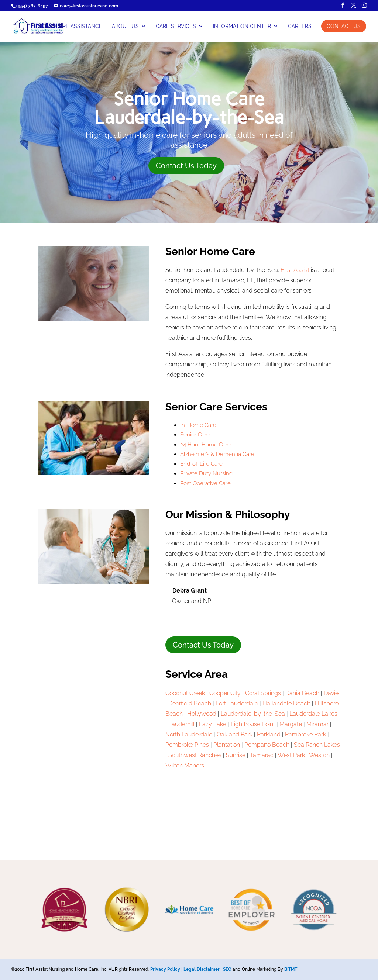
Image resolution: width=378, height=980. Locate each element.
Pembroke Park (305, 734)
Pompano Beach (267, 745)
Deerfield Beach (190, 703)
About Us (125, 26)
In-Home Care (198, 425)
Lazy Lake (213, 724)
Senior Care (195, 435)
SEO (227, 969)
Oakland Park (235, 734)
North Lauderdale (189, 734)
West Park (291, 755)
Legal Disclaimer (202, 969)
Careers (300, 26)
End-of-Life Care (201, 464)
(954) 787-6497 (32, 6)
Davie (331, 693)
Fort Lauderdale (237, 703)
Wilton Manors (185, 765)
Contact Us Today (186, 166)
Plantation (227, 745)
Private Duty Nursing (206, 473)
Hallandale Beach (286, 703)
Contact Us (344, 26)
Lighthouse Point (253, 724)
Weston (319, 755)
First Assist (295, 270)
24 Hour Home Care (205, 445)
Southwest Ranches (195, 755)
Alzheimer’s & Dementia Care (217, 454)
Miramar (317, 724)
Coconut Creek (185, 693)
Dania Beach (302, 693)
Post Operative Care (205, 483)
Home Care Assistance (70, 26)
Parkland (269, 734)
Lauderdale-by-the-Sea (253, 714)
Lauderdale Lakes (313, 714)
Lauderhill (181, 724)
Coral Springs (263, 693)
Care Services (176, 26)
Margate (291, 724)
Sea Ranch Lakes (317, 745)
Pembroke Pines (187, 745)
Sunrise (236, 755)
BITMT (291, 969)
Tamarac (262, 755)
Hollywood (202, 714)
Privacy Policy (165, 969)
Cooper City (225, 693)
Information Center (242, 26)
